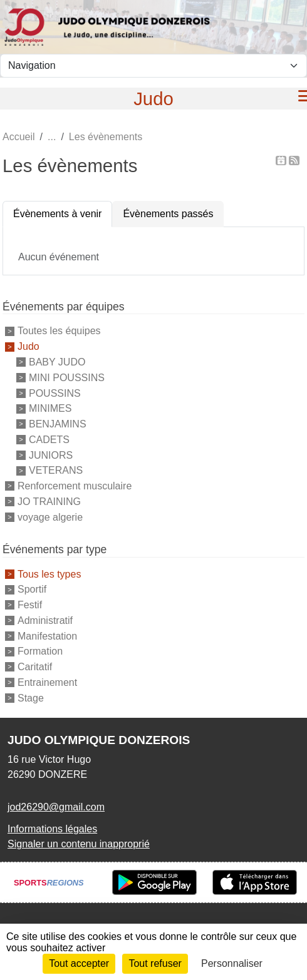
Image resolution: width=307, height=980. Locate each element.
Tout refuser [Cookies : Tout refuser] (155, 963)
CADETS (49, 440)
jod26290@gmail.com (56, 807)
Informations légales (52, 829)
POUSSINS (55, 393)
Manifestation (47, 635)
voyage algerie (50, 517)
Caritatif (35, 667)
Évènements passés (168, 214)
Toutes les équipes (59, 331)
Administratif (45, 620)
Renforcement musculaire (75, 486)
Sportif (32, 589)
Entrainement (47, 682)
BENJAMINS (58, 424)
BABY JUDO (57, 362)
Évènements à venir (57, 214)
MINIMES (50, 408)
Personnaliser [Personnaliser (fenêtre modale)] (232, 963)
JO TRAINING (49, 502)
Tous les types (49, 574)
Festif (30, 605)
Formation (40, 651)
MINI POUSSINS (67, 378)
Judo (29, 346)
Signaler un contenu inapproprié (79, 844)
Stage (31, 697)
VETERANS (56, 470)
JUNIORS (51, 455)
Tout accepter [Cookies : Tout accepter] (79, 963)
